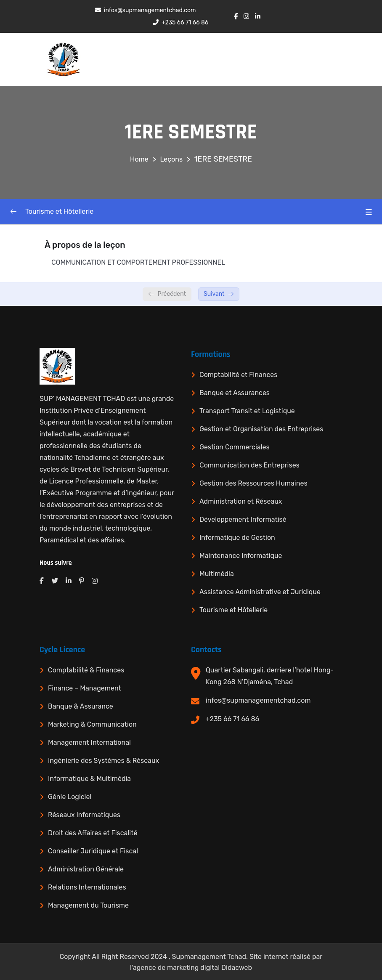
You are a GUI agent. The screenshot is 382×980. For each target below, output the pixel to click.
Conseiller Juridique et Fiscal (93, 851)
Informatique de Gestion (237, 538)
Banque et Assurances (235, 393)
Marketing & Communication (92, 724)
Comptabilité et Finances (238, 375)
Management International (89, 742)
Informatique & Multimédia (89, 779)
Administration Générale (86, 869)
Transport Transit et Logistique (247, 411)
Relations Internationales (87, 887)
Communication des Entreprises (249, 465)
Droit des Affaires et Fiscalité (93, 833)
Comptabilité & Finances (86, 670)
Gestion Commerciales (235, 447)
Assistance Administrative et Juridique (260, 592)
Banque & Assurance (81, 706)
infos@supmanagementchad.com (258, 700)
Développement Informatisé (243, 519)
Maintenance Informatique (241, 556)
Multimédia (217, 574)
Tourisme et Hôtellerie (233, 610)
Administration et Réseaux (241, 501)
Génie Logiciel (70, 797)
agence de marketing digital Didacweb (192, 968)
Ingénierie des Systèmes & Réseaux (103, 761)
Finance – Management (85, 688)
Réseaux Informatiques (84, 815)
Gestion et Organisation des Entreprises (261, 429)
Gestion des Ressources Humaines (253, 483)
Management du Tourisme (88, 905)
